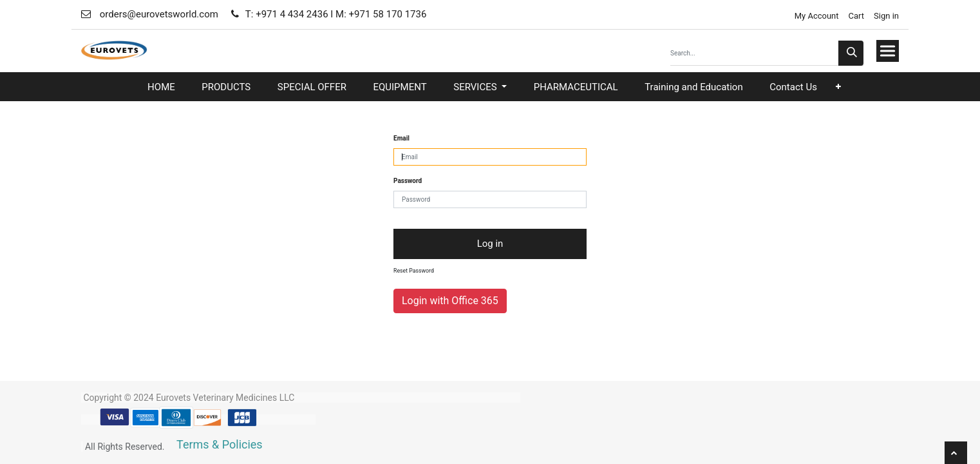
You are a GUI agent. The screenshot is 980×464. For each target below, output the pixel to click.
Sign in (886, 16)
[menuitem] (161, 87)
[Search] (851, 53)
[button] (838, 87)
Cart (857, 16)
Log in (490, 244)
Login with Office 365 (450, 301)
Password (408, 181)
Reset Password (414, 271)
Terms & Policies (220, 444)
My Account (815, 16)
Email (401, 138)
